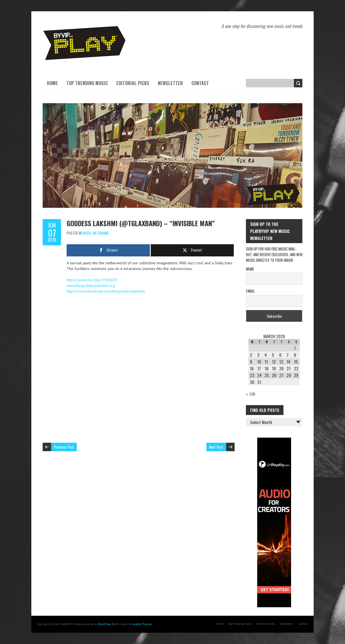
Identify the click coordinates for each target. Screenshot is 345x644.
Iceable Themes (142, 624)
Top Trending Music (87, 83)
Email (250, 291)
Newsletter (170, 83)
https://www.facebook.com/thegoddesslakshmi (106, 291)
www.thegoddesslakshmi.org (91, 286)
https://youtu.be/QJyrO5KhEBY (92, 280)
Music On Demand (96, 233)
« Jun (251, 394)
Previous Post (64, 447)
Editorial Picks (133, 83)
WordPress (104, 624)
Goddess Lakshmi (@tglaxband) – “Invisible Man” (141, 223)
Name (250, 269)
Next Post (216, 447)
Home (52, 83)
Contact (200, 83)
